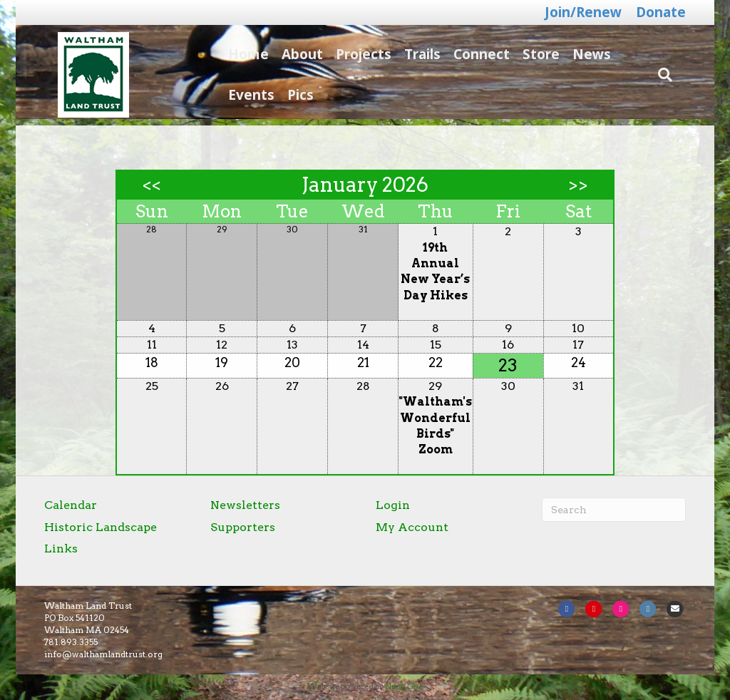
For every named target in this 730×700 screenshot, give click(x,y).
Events (245, 95)
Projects (357, 54)
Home (242, 54)
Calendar (71, 505)
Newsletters (245, 505)
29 (435, 386)
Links (61, 549)
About (296, 54)
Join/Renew (583, 12)
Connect (475, 54)
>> (578, 186)
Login (393, 505)
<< (152, 186)
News (585, 54)
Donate (661, 12)
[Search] (675, 75)
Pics (294, 95)
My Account (412, 527)
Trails (416, 54)
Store (535, 54)
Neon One (404, 686)
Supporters (243, 527)
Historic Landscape (101, 527)
